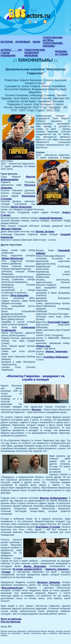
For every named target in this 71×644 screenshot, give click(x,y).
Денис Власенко (21, 207)
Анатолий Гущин (58, 322)
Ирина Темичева (57, 351)
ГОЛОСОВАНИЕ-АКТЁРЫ (53, 39)
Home (30, 22)
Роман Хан (43, 346)
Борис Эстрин (45, 231)
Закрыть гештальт (57, 569)
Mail (36, 22)
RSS (45, 22)
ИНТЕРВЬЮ (23, 42)
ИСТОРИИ (7, 42)
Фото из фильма (11, 619)
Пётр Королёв (19, 295)
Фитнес (36, 410)
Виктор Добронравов (53, 498)
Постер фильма (11, 622)
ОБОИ (37, 42)
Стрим (6, 572)
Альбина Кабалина (56, 357)
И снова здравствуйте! (27, 569)
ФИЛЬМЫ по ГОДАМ (61, 53)
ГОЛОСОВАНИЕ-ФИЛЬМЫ (53, 45)
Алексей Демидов (51, 218)
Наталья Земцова (48, 582)
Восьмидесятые (12, 588)
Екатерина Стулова (48, 527)
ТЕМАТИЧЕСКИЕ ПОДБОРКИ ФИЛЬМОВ (35, 53)
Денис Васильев (12, 258)
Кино (27, 12)
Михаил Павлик (11, 229)
